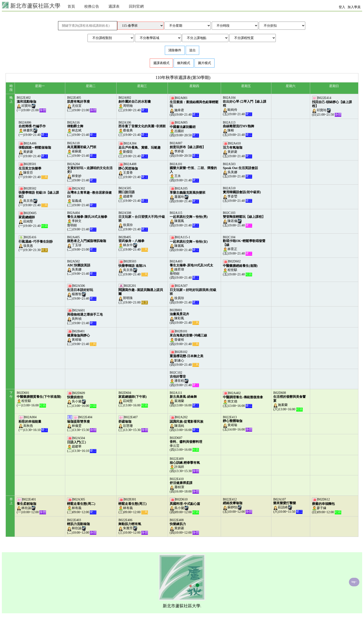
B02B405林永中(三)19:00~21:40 (133, 243)
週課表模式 (161, 63)
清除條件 (175, 50)
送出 (192, 50)
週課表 (114, 6)
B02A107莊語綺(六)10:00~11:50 (288, 506)
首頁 (71, 6)
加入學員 (354, 7)
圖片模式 (205, 63)
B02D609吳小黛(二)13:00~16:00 (82, 399)
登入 (342, 7)
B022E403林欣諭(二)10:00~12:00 (82, 526)
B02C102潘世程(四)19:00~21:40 (184, 379)
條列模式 (184, 63)
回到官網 (136, 6)
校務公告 (92, 6)
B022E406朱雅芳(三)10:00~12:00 (133, 526)
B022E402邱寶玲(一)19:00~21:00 (31, 104)
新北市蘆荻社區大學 (31, 5)
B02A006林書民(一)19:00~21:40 (33, 129)
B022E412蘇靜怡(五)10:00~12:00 (237, 506)
